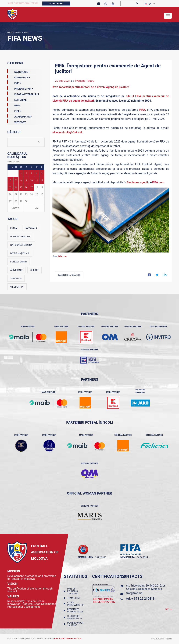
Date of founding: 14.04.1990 (73, 591)
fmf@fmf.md (134, 593)
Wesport (17, 122)
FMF (14, 82)
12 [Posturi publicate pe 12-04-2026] (42, 180)
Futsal (14, 228)
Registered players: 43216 (76, 610)
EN (148, 4)
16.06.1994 (142, 557)
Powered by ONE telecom (162, 639)
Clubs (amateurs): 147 (76, 604)
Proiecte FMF (20, 88)
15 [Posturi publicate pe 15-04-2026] (21, 187)
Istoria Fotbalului (23, 94)
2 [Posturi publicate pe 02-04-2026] (26, 173)
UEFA (14, 105)
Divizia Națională (20, 253)
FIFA (26, 32)
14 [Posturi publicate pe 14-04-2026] (16, 187)
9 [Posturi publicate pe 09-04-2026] (26, 180)
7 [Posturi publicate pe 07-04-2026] (16, 180)
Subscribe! (56, 3)
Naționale (19, 71)
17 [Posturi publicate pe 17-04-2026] (31, 187)
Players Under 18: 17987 (75, 624)
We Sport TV (17, 287)
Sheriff (35, 270)
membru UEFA (85, 557)
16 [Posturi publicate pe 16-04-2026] (26, 187)
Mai (37, 208)
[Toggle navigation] (168, 16)
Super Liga (16, 279)
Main (10, 32)
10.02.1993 (101, 557)
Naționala (31, 228)
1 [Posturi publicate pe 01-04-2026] (21, 173)
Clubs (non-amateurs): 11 (75, 617)
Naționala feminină (21, 245)
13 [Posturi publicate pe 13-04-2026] (10, 187)
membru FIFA (128, 557)
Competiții (19, 77)
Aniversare (17, 270)
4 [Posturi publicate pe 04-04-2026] (37, 173)
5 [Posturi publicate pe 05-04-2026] (42, 173)
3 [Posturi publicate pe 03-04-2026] (31, 173)
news (18, 32)
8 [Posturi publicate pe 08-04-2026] (21, 180)
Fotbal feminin (19, 262)
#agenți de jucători (69, 275)
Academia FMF (20, 116)
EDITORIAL (17, 99)
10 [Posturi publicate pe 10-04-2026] (31, 180)
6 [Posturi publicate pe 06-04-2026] (10, 180)
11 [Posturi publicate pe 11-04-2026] (37, 180)
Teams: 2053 (74, 598)
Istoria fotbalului (20, 237)
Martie (16, 208)
